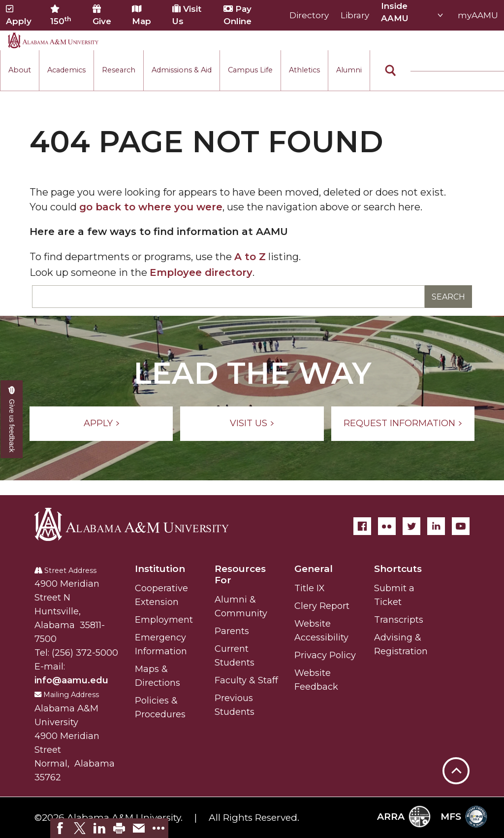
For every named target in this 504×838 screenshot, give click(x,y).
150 (61, 15)
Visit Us (187, 15)
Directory (309, 15)
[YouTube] (461, 526)
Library (355, 15)
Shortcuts (398, 569)
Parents (232, 631)
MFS (464, 817)
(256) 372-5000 (85, 653)
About (20, 70)
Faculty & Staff (246, 680)
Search (448, 297)
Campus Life (250, 70)
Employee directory (201, 272)
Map (142, 15)
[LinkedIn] (436, 526)
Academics (66, 70)
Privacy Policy (325, 655)
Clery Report (322, 606)
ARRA (404, 817)
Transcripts (399, 620)
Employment (164, 620)
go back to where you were (151, 207)
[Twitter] (411, 526)
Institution (160, 569)
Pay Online (237, 15)
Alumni (349, 70)
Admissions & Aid (182, 70)
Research (119, 70)
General (314, 569)
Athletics (304, 70)
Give (102, 15)
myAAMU (478, 15)
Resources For (240, 574)
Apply (19, 15)
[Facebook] (362, 526)
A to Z (250, 257)
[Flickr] (387, 526)
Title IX (310, 588)
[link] (60, 828)
